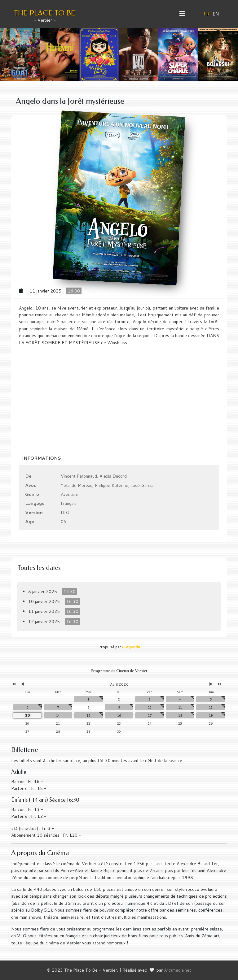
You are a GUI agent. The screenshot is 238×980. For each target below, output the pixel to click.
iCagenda (131, 647)
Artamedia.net (178, 970)
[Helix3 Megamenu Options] (185, 14)
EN (216, 14)
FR (207, 14)
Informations (42, 458)
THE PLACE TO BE (45, 13)
